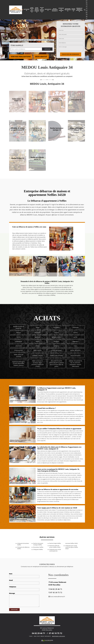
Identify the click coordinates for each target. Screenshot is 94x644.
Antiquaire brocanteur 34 (68, 10)
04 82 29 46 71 (87, 15)
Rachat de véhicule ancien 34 (42, 10)
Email (11, 580)
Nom (11, 574)
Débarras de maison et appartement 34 (79, 10)
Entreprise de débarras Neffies (23, 548)
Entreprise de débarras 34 (61, 10)
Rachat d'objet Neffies (55, 543)
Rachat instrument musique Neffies (38, 544)
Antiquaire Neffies (38, 549)
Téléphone (13, 587)
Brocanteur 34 (48, 10)
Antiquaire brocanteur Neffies (23, 544)
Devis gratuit (41, 57)
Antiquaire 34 (26, 10)
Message (12, 593)
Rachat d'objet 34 (73, 10)
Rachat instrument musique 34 (55, 10)
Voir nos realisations (21, 57)
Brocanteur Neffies (38, 547)
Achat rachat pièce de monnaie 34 (37, 10)
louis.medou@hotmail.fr (57, 597)
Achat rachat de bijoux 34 (32, 10)
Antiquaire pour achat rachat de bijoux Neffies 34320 (72, 547)
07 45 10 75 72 (87, 5)
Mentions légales (58, 636)
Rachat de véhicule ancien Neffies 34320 (55, 546)
